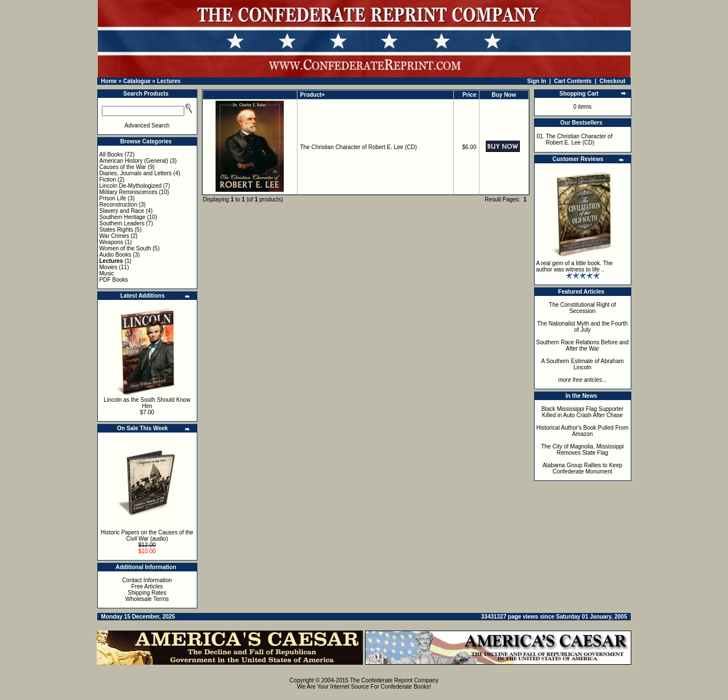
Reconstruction (119, 205)
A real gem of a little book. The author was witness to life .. (575, 266)
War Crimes (114, 236)
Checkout (613, 81)
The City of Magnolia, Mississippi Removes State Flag (582, 450)
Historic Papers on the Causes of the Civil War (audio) (147, 536)
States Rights (116, 230)
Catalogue (136, 81)
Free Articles (147, 586)
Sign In (537, 81)
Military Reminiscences (129, 192)
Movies (109, 267)
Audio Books (115, 255)
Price (469, 95)
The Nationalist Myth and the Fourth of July (583, 327)
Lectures (169, 81)
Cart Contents (573, 81)
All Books (111, 155)
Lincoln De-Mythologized (131, 186)
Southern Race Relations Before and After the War (583, 345)
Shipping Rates (147, 593)
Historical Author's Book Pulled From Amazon (582, 431)
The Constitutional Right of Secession (582, 308)
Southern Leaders (122, 223)
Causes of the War (123, 167)
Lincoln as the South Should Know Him (147, 403)
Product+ (313, 95)
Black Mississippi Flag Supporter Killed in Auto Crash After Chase (583, 412)
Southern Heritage (123, 217)
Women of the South (125, 248)
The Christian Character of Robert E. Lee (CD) (358, 147)
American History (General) (134, 161)
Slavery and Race (122, 211)
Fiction (108, 180)
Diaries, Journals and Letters (136, 173)
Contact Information (147, 580)
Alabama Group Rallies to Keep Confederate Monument (582, 468)
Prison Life (113, 198)
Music (107, 273)
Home (109, 81)
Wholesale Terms (147, 599)
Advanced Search (147, 125)
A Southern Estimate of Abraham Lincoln (582, 364)
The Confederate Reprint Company (394, 680)
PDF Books (114, 280)
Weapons (111, 242)
